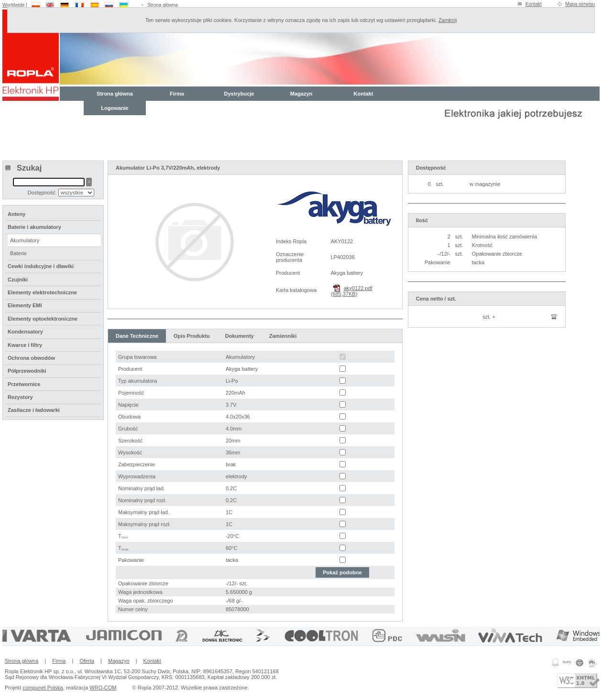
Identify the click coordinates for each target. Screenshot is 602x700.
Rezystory (20, 397)
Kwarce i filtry (25, 345)
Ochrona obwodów (31, 358)
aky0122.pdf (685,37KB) (352, 291)
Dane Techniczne (137, 336)
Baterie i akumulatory (34, 227)
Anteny (16, 214)
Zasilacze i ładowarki (34, 410)
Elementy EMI (25, 305)
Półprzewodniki (27, 371)
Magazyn (301, 94)
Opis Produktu (192, 336)
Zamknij (448, 20)
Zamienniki (283, 336)
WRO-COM (103, 688)
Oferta (87, 661)
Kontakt (534, 4)
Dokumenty (240, 336)
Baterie (18, 253)
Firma (177, 94)
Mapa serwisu (580, 4)
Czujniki (18, 280)
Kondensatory (25, 332)
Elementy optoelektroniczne (43, 319)
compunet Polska (43, 688)
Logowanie (115, 108)
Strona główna (163, 5)
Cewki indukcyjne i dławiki (41, 266)
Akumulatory (25, 240)
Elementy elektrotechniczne (42, 292)
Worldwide (14, 5)
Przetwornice (24, 384)
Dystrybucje (239, 94)
